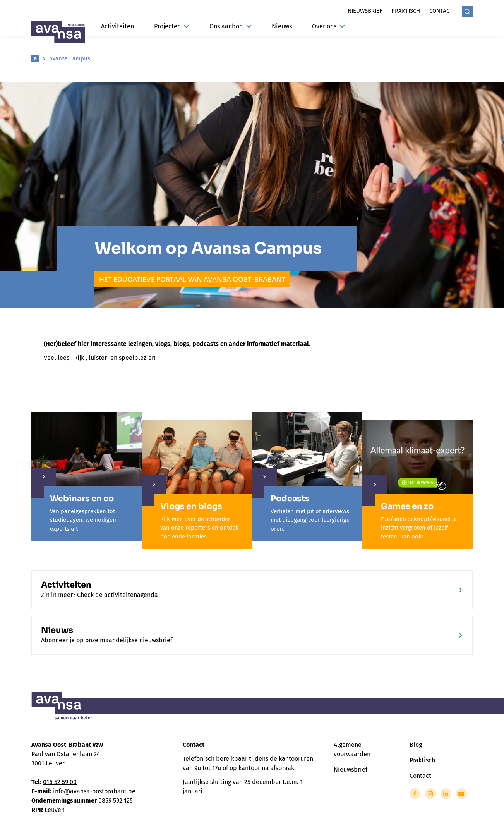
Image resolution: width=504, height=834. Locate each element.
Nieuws (282, 26)
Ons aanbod (231, 26)
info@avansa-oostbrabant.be (94, 791)
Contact (441, 11)
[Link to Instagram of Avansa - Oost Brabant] (430, 794)
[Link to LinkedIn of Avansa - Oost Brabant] (446, 794)
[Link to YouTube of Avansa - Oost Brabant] (461, 794)
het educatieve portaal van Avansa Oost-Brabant (192, 279)
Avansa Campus (70, 58)
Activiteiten (117, 26)
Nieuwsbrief (365, 11)
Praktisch (406, 11)
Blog (416, 745)
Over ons (328, 26)
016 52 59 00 (60, 782)
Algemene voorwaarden (352, 749)
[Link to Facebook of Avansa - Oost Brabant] (415, 794)
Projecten (172, 26)
